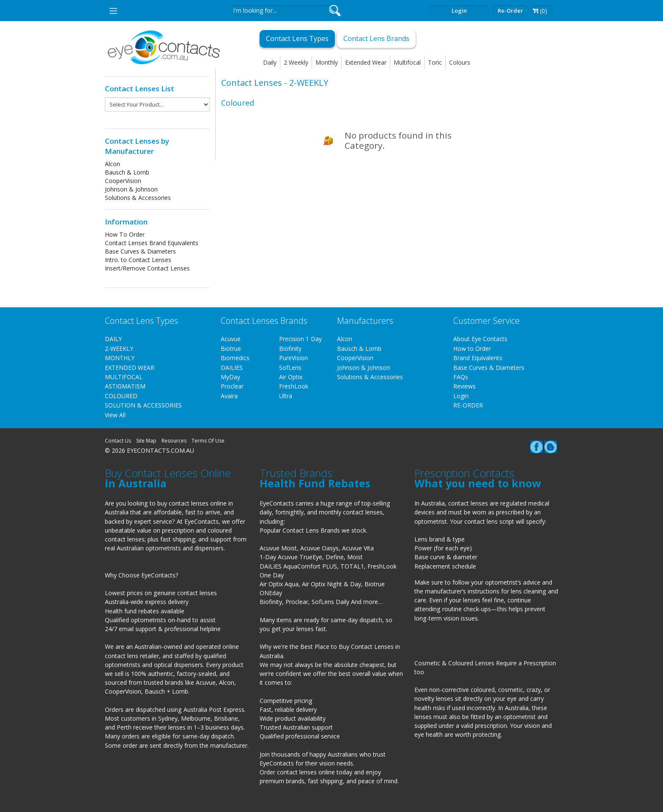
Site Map (146, 441)
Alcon (112, 164)
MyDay (230, 377)
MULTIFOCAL (124, 377)
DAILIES (232, 368)
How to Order (472, 349)
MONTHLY (120, 358)
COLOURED (121, 396)
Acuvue (231, 339)
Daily (270, 62)
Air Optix (291, 377)
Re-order (510, 11)
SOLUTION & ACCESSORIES (143, 405)
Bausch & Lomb (127, 172)
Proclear (232, 386)
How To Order (125, 234)
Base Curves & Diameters (140, 251)
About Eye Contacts (480, 339)
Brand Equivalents (478, 358)
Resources (174, 441)
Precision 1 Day (300, 339)
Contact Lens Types (297, 38)
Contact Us (118, 441)
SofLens (290, 368)
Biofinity (290, 349)
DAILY (113, 339)
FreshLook (294, 386)
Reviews (464, 386)
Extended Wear (366, 62)
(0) (544, 11)
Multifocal (407, 62)
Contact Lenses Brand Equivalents (152, 243)
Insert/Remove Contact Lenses (147, 268)
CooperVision (123, 181)
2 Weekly (296, 62)
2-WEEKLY (119, 349)
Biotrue (231, 349)
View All (115, 415)
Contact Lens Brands (376, 38)
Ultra (286, 396)
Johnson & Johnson (131, 189)
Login (459, 11)
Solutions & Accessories (138, 198)
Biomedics (235, 358)
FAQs (461, 377)
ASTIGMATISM (125, 386)
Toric (435, 62)
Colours (460, 62)
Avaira (229, 396)
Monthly (327, 62)
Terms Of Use (208, 441)
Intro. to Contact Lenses (138, 260)
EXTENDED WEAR (130, 368)
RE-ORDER (468, 405)
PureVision (293, 358)
